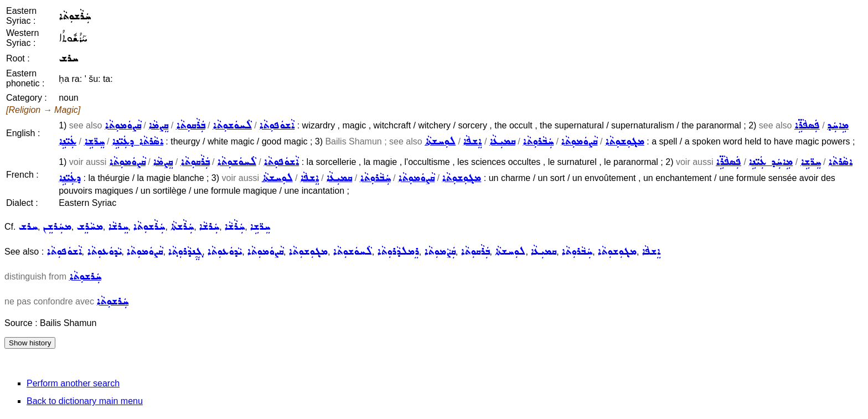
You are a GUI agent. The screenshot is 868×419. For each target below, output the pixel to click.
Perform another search (73, 383)
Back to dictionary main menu (85, 401)
